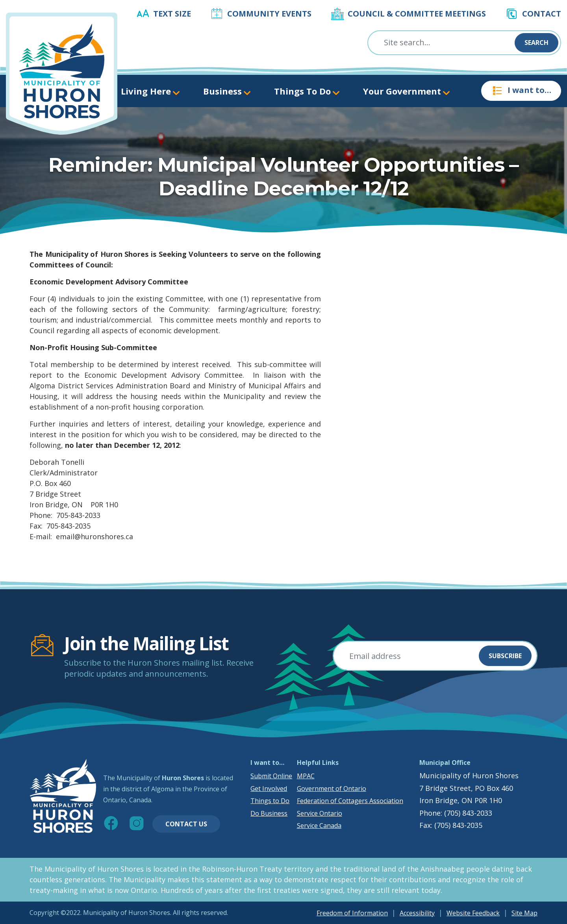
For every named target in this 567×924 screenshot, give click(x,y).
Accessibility (417, 913)
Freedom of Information (352, 913)
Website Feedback (473, 913)
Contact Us (186, 824)
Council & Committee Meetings (417, 14)
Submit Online (271, 776)
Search (536, 43)
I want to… (521, 91)
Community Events (269, 14)
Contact (542, 14)
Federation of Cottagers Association (350, 801)
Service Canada (319, 826)
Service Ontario (320, 813)
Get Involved (269, 789)
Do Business (269, 813)
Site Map (524, 913)
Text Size (172, 14)
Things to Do (270, 801)
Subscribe (505, 656)
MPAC (306, 776)
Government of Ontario (332, 789)
